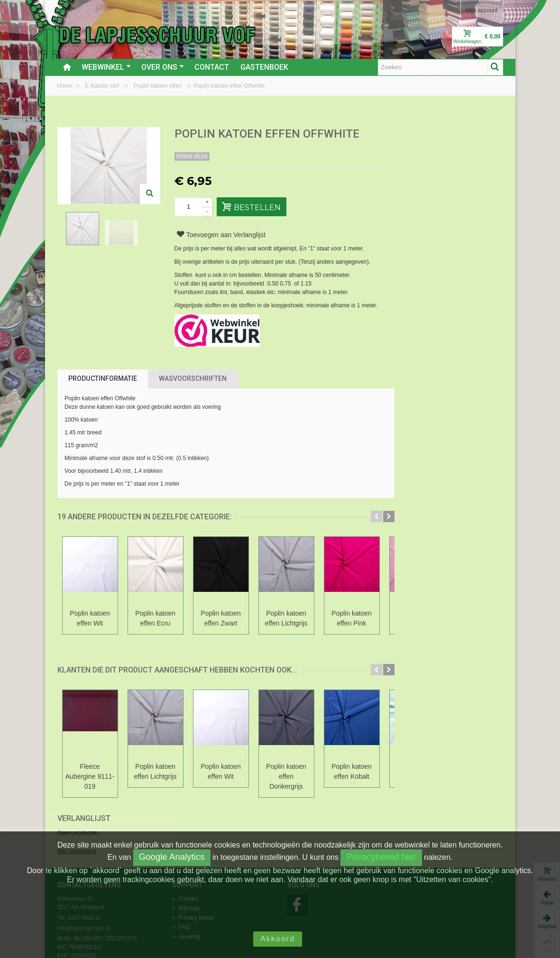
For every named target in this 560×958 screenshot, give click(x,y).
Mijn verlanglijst (422, 167)
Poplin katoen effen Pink (352, 618)
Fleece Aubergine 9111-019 (90, 776)
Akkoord (278, 939)
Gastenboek (264, 67)
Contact (212, 67)
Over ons (163, 67)
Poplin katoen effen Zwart (221, 618)
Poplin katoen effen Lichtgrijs (286, 618)
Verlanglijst (429, 134)
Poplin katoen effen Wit (90, 618)
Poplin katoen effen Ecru (155, 618)
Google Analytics (172, 857)
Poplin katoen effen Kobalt (352, 771)
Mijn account (482, 10)
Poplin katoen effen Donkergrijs (286, 776)
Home (66, 86)
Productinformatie (103, 378)
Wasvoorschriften (193, 378)
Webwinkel (106, 67)
